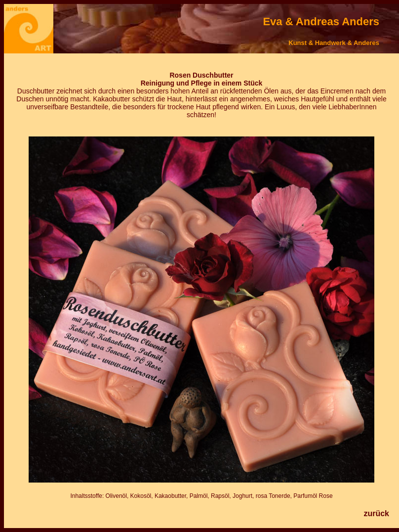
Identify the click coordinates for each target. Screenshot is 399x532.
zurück (376, 513)
